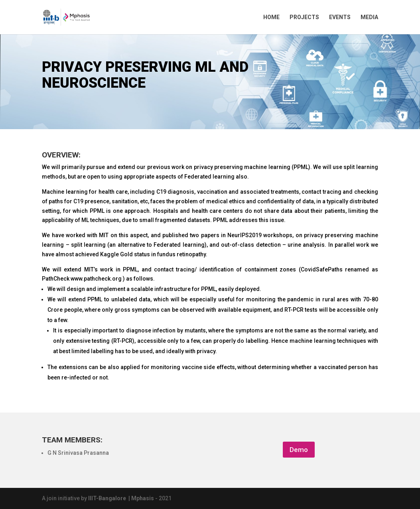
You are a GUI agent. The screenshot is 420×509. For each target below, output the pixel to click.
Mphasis (143, 498)
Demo (299, 450)
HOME (271, 17)
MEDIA (369, 17)
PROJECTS (304, 17)
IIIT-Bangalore (108, 498)
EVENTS (340, 17)
